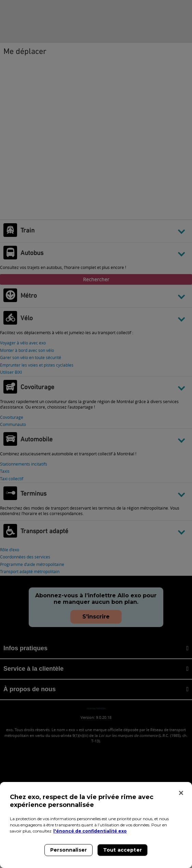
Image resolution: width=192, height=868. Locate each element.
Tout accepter (122, 850)
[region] (96, 825)
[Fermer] (181, 793)
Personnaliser (68, 850)
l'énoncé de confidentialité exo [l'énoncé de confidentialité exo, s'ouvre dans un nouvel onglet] (90, 831)
